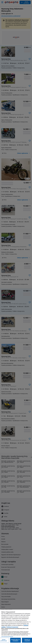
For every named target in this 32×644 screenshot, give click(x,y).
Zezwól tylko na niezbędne (15, 640)
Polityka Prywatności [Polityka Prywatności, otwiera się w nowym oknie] (12, 627)
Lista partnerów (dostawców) (7, 636)
